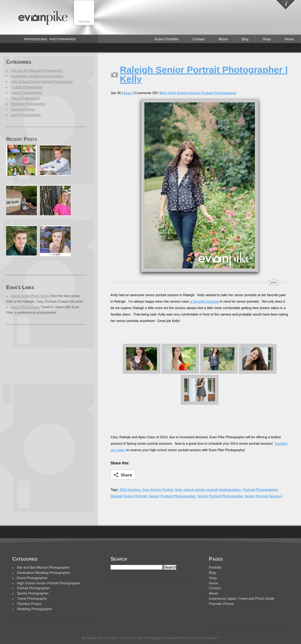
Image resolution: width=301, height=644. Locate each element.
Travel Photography (25, 98)
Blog (245, 39)
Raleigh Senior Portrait (129, 496)
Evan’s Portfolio (167, 39)
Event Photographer (26, 115)
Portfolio (215, 567)
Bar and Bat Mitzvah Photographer (37, 70)
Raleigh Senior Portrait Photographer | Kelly (204, 74)
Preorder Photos (221, 604)
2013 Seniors (130, 490)
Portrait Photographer (27, 87)
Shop (267, 39)
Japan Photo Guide (25, 307)
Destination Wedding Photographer (37, 76)
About (223, 39)
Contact (199, 39)
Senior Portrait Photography (220, 496)
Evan (128, 93)
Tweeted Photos (23, 109)
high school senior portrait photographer (208, 490)
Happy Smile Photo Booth (30, 296)
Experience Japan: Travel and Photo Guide (242, 598)
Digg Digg (84, 21)
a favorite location (205, 301)
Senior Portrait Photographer (172, 496)
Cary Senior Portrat (158, 490)
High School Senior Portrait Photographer (42, 81)
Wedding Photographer (28, 104)
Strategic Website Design (181, 638)
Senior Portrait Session (263, 496)
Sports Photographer (26, 93)
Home (289, 39)
